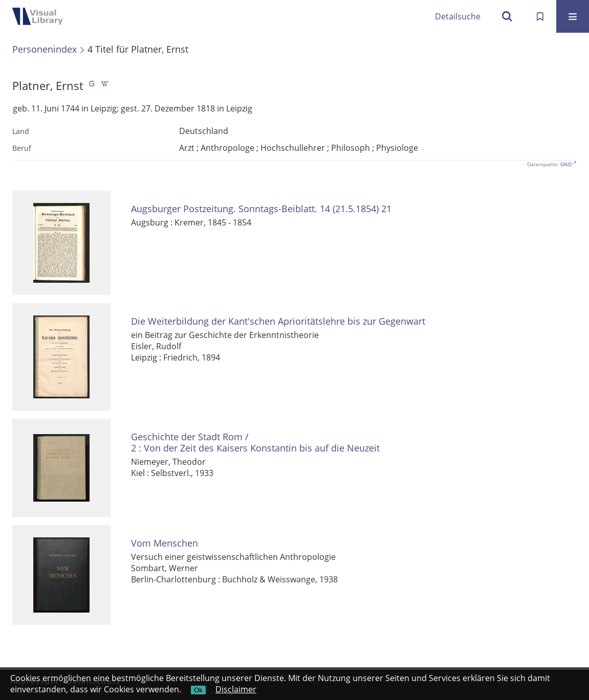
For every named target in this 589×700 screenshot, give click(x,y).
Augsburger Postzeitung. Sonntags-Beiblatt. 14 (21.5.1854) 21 (261, 209)
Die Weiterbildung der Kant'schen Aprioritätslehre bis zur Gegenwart (278, 321)
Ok (198, 690)
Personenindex (45, 49)
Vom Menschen (165, 543)
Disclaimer (236, 689)
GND (566, 164)
